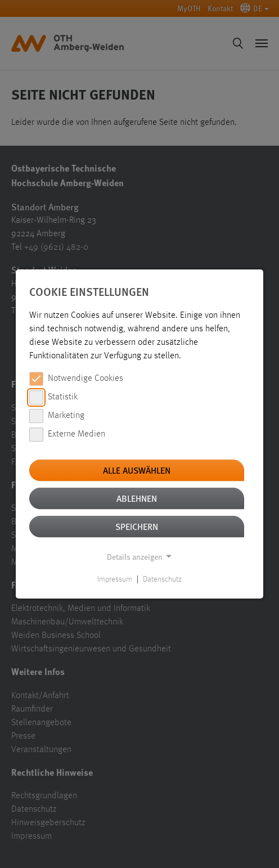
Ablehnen (137, 498)
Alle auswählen (137, 470)
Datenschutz (162, 579)
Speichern (137, 526)
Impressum (115, 579)
